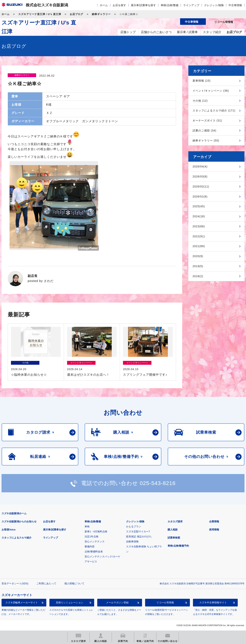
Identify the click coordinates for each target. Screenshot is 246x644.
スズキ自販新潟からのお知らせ (19, 521)
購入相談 (173, 530)
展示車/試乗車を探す (143, 5)
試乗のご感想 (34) (204, 130)
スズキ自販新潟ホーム (14, 513)
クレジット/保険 (214, 5)
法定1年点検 (91, 537)
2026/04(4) (200, 166)
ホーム (104, 5)
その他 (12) (200, 101)
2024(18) (199, 216)
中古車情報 (235, 5)
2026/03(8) (200, 176)
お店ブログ (76, 14)
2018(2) (198, 276)
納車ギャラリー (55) (206, 141)
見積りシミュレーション (69, 603)
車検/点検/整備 (170, 5)
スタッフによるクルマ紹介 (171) (214, 110)
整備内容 (90, 547)
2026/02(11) (201, 187)
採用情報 (214, 530)
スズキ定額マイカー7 (138, 532)
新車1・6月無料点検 (96, 532)
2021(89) (199, 246)
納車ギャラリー (101, 14)
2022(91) (199, 236)
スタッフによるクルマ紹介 (17, 538)
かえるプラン (134, 526)
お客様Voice (9, 530)
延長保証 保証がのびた (139, 537)
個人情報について (74, 583)
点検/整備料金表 (94, 552)
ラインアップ (191, 5)
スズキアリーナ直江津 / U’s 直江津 (40, 14)
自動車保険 (132, 542)
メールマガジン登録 (117, 603)
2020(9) (198, 256)
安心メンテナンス (95, 542)
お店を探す (119, 5)
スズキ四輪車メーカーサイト (22, 603)
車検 (87, 526)
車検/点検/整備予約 (178, 546)
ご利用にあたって (46, 583)
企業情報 (214, 521)
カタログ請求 (175, 521)
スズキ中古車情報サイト (213, 603)
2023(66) (199, 226)
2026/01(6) (200, 197)
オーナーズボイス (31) (207, 120)
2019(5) (198, 266)
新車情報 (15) (202, 81)
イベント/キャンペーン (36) (211, 91)
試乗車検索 (174, 538)
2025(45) (199, 206)
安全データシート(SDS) (15, 583)
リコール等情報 (165, 603)
